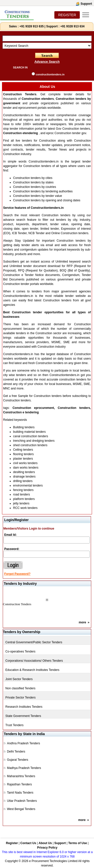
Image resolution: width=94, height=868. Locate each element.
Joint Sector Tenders (19, 679)
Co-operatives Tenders (21, 651)
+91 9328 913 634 (72, 26)
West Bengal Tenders (21, 809)
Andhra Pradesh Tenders (24, 743)
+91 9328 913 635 (31, 26)
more (82, 622)
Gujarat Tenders (18, 760)
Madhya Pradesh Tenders (24, 768)
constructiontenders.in (50, 74)
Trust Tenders (15, 725)
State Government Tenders (23, 716)
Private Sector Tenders (21, 698)
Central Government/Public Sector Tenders (34, 642)
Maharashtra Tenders (21, 776)
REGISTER (67, 15)
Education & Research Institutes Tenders (33, 670)
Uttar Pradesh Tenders (22, 801)
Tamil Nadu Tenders (20, 793)
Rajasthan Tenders (19, 784)
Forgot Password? (17, 574)
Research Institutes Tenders (24, 707)
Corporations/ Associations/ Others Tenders (34, 661)
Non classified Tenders (21, 688)
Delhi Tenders (16, 752)
